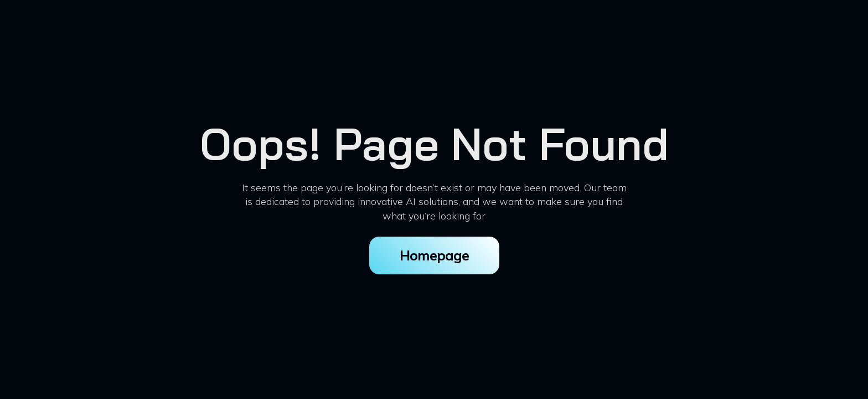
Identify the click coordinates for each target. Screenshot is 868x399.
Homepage (434, 255)
